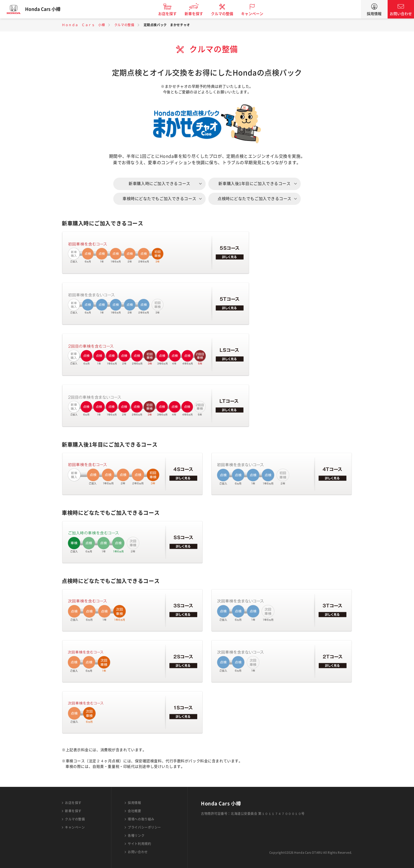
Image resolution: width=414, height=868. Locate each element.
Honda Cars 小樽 (46, 9)
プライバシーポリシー (144, 827)
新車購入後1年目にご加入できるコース (254, 184)
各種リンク (136, 835)
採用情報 (374, 14)
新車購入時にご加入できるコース (159, 184)
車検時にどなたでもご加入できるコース (159, 199)
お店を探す (171, 14)
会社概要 (134, 811)
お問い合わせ (401, 14)
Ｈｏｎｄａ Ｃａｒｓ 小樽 (83, 25)
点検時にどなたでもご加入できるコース (255, 199)
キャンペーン (256, 14)
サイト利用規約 (139, 844)
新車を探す (197, 14)
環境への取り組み (141, 819)
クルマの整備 (225, 14)
